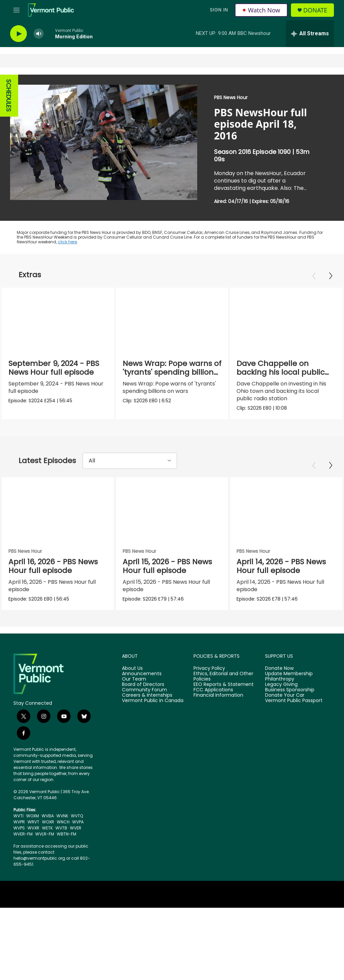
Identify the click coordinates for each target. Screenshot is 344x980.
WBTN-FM (67, 834)
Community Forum (144, 690)
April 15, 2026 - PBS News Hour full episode (167, 566)
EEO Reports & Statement (224, 685)
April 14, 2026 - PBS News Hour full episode (281, 566)
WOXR (48, 822)
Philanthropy (280, 679)
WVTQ (77, 816)
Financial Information (218, 695)
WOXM (33, 816)
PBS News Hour (231, 97)
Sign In (219, 10)
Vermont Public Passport (294, 701)
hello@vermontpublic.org (39, 858)
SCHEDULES (9, 96)
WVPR (19, 822)
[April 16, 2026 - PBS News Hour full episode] (58, 509)
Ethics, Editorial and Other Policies (223, 677)
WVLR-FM (45, 834)
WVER (76, 828)
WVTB (61, 828)
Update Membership (289, 674)
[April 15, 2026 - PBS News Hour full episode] (172, 509)
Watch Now (261, 10)
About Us (132, 668)
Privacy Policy (209, 668)
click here (67, 242)
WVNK (62, 816)
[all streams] (310, 34)
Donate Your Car (285, 695)
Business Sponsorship (290, 690)
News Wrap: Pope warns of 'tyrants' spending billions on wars (172, 372)
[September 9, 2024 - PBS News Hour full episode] (58, 319)
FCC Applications (213, 690)
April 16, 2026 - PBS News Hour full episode (53, 566)
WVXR (33, 828)
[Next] (331, 276)
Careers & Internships (147, 695)
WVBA (48, 816)
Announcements (142, 674)
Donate (315, 10)
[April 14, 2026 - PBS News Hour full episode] (286, 509)
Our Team (134, 679)
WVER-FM (23, 834)
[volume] (39, 34)
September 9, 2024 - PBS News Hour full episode (54, 368)
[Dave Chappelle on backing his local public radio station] (286, 319)
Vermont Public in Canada (153, 701)
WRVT (33, 822)
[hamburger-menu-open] (16, 10)
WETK (47, 828)
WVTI (18, 816)
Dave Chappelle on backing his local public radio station (281, 372)
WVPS (19, 828)
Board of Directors (143, 685)
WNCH (63, 822)
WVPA (78, 822)
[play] (18, 34)
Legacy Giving (281, 685)
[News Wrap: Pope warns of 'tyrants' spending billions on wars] (172, 319)
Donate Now (279, 668)
